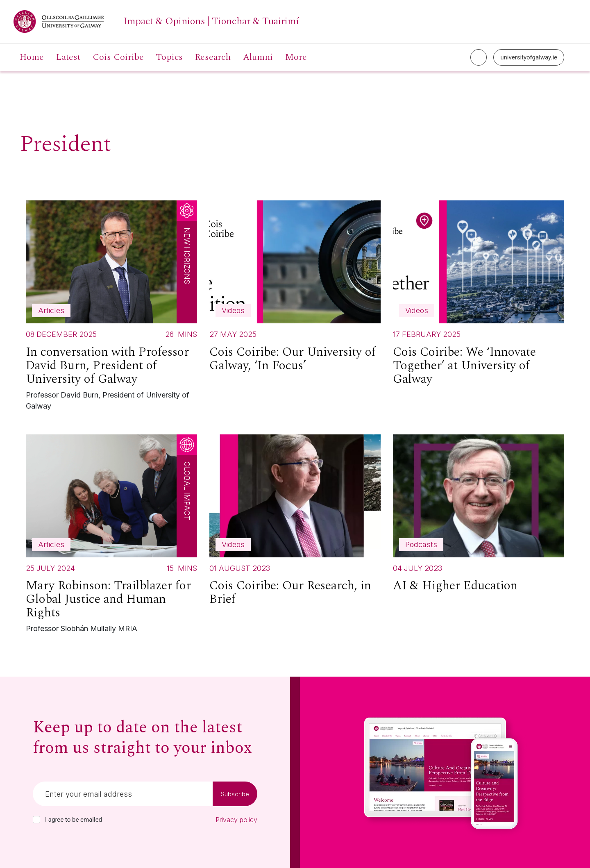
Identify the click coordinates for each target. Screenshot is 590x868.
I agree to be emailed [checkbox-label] (74, 820)
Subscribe (235, 794)
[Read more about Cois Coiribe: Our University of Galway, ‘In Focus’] (295, 290)
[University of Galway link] (156, 22)
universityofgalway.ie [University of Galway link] (529, 57)
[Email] (123, 794)
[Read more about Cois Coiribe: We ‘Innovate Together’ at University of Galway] (479, 297)
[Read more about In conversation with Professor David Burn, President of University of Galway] (111, 308)
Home (32, 57)
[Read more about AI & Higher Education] (479, 517)
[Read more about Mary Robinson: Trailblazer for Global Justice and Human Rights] (111, 536)
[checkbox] (36, 820)
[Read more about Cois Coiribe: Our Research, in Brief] (295, 524)
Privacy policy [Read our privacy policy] (236, 820)
